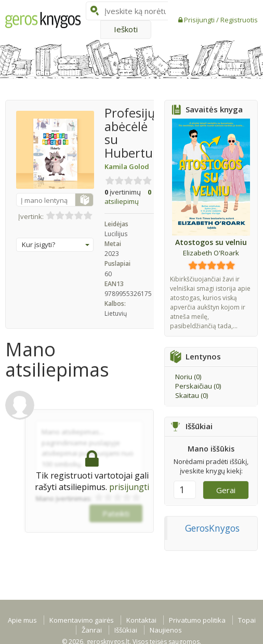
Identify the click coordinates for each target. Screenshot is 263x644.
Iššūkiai (126, 630)
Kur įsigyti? (56, 244)
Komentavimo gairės (82, 620)
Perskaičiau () (198, 386)
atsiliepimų (128, 197)
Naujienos (166, 630)
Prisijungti (200, 20)
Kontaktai (141, 620)
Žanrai (92, 630)
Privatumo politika (197, 620)
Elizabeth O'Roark (211, 253)
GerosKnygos (212, 528)
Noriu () (188, 377)
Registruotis (239, 20)
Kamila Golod (127, 166)
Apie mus (22, 620)
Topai (247, 620)
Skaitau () (192, 395)
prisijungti (129, 487)
